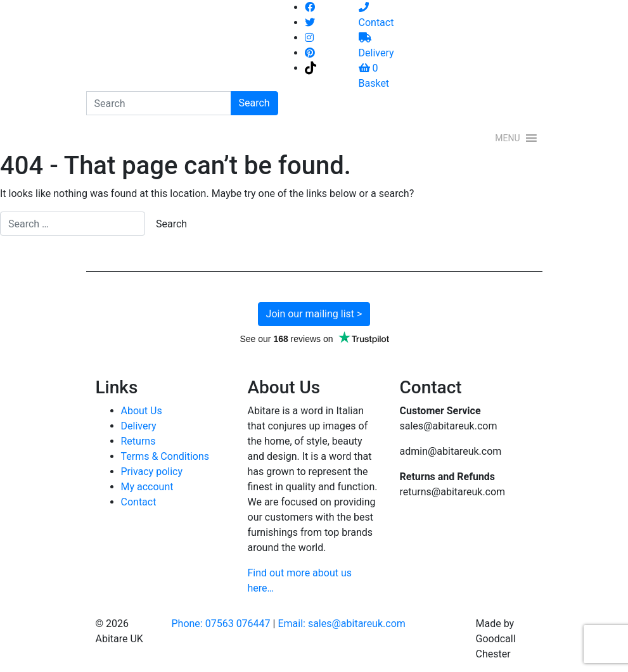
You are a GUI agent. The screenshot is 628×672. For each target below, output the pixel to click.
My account (147, 487)
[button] (507, 138)
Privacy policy (152, 472)
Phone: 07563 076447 (221, 624)
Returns (138, 441)
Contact (139, 502)
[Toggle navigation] (294, 138)
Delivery (139, 426)
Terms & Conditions (165, 456)
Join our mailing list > (314, 314)
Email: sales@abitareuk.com (341, 624)
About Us (142, 411)
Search (254, 103)
